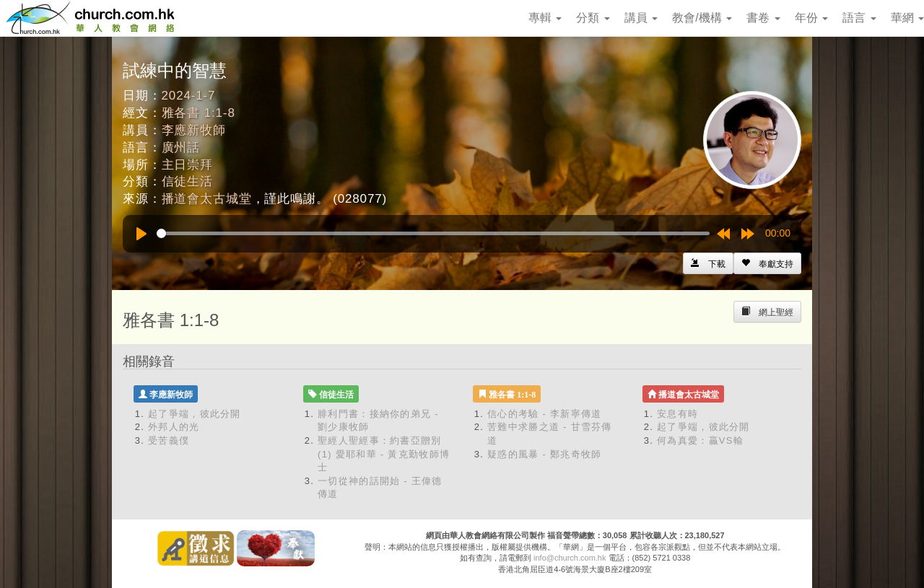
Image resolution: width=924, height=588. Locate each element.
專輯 (545, 18)
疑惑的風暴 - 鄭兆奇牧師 (544, 454)
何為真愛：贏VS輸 (700, 440)
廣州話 (181, 148)
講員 (641, 18)
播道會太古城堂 (207, 199)
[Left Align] (767, 263)
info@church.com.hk (570, 558)
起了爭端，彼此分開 (195, 414)
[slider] (433, 233)
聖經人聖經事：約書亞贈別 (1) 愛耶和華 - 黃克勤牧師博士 (384, 454)
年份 (811, 18)
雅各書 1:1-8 (199, 113)
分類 (593, 18)
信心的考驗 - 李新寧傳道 (544, 414)
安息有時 (677, 414)
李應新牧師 (194, 130)
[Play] (141, 234)
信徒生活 (187, 181)
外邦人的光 (174, 427)
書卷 (763, 18)
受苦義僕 (169, 440)
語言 (859, 18)
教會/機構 (702, 18)
